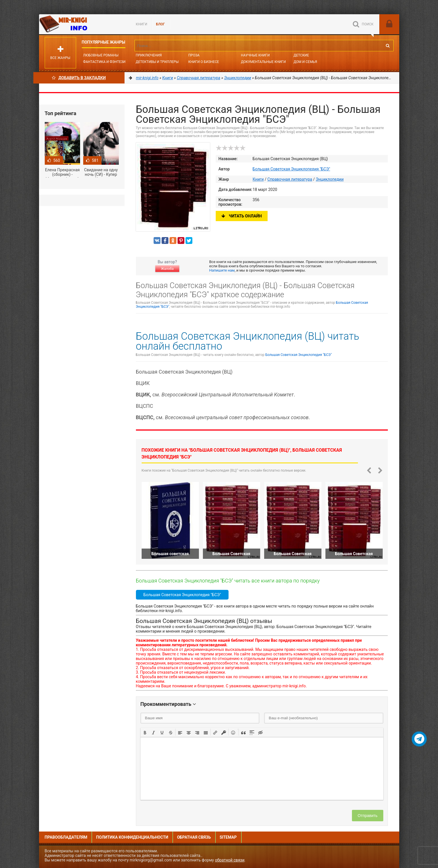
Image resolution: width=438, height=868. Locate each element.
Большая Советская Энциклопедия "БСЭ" (292, 169)
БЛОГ (161, 24)
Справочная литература (290, 179)
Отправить (367, 816)
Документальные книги (263, 62)
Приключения (149, 55)
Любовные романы (101, 55)
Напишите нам (222, 270)
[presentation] (145, 732)
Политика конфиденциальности (132, 837)
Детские (301, 55)
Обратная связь (194, 837)
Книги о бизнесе (204, 62)
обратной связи (230, 860)
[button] (145, 732)
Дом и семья (305, 62)
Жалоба (167, 269)
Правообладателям (66, 837)
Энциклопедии (330, 179)
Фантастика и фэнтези (104, 62)
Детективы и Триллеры (157, 62)
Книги (142, 24)
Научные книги (255, 55)
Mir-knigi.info (82, 24)
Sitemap (228, 837)
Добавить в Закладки (79, 78)
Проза (194, 55)
